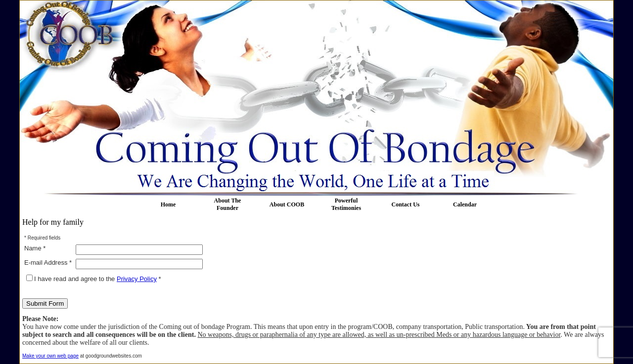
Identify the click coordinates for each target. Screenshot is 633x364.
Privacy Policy (137, 279)
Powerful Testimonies (346, 204)
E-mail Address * (48, 263)
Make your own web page (50, 356)
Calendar (465, 204)
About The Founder (228, 204)
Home (168, 204)
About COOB (287, 204)
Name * (35, 248)
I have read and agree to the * (94, 279)
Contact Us (406, 204)
